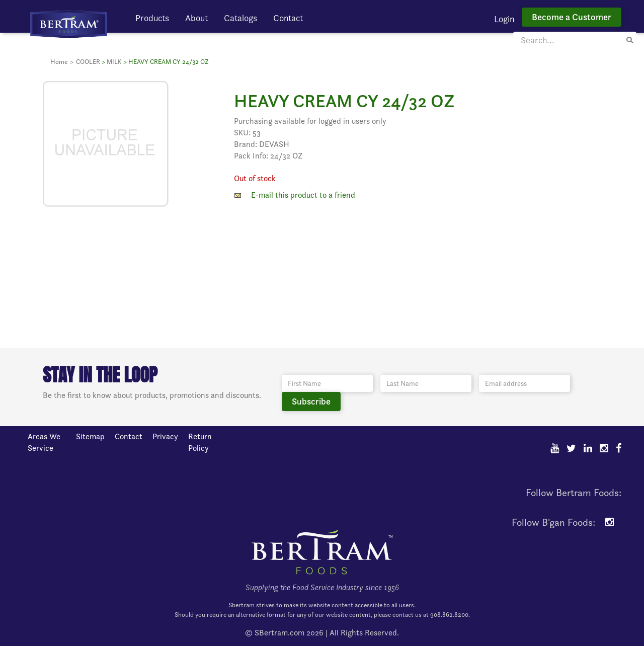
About (196, 18)
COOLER (88, 62)
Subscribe (311, 401)
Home (59, 62)
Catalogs (240, 18)
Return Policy (200, 442)
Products (152, 18)
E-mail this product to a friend (303, 195)
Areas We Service (44, 442)
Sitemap (90, 436)
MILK (114, 62)
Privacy (165, 436)
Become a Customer (572, 17)
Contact (288, 18)
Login (504, 19)
